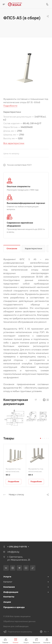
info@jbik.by (13, 552)
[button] (40, 438)
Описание (12, 249)
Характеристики (33, 249)
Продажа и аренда (14, 607)
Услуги (7, 577)
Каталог (8, 582)
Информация (11, 592)
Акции (7, 602)
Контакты (9, 597)
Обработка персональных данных (19, 621)
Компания (9, 587)
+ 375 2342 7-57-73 (17, 547)
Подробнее (14, 481)
